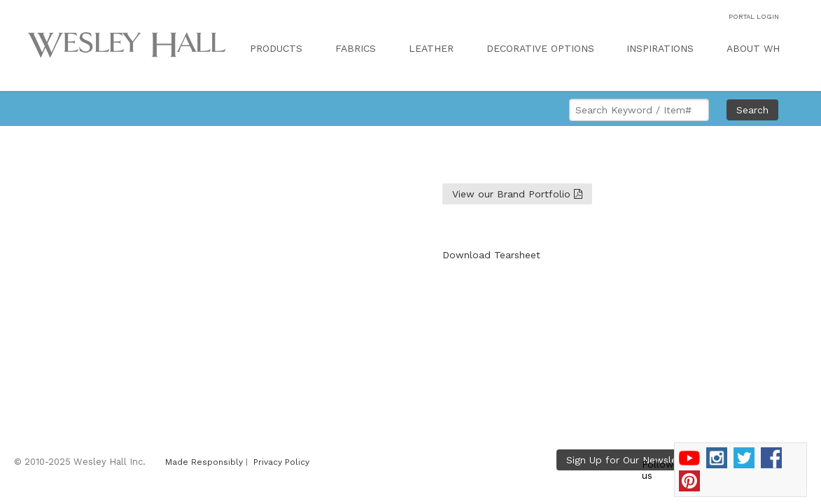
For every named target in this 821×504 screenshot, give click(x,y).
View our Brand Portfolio (517, 194)
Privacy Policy (281, 462)
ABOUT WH (753, 48)
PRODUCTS (276, 48)
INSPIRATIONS (660, 48)
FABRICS (356, 48)
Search (752, 110)
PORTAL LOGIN (754, 16)
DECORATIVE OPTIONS (540, 48)
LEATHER (431, 48)
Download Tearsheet (491, 255)
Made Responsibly (204, 462)
